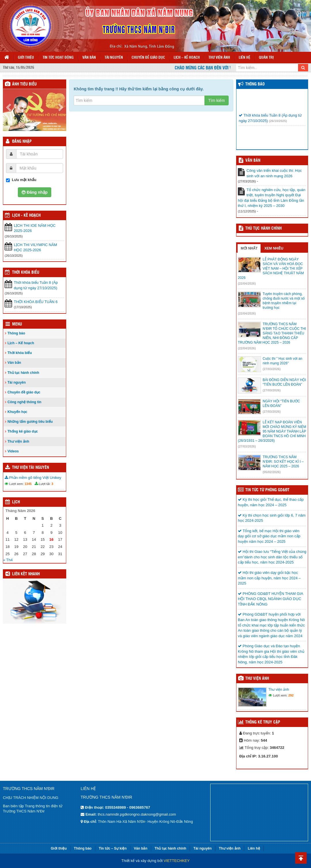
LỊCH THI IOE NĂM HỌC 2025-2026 (35, 228)
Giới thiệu (26, 58)
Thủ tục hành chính (23, 373)
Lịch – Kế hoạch (187, 58)
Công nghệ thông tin (24, 402)
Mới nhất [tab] (249, 248)
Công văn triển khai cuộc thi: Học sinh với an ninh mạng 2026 (274, 173)
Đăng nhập (22, 142)
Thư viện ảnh (219, 58)
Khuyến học (17, 412)
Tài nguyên (114, 58)
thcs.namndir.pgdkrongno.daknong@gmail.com (137, 814)
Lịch (16, 502)
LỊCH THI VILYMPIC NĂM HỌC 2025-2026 (35, 248)
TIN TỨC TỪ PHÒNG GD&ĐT (267, 490)
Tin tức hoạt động (58, 58)
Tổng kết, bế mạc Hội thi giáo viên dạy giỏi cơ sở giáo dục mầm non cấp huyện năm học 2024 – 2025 (269, 536)
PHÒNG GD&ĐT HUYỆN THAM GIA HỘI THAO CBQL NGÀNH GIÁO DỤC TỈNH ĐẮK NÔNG (270, 599)
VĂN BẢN (253, 161)
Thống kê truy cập (263, 722)
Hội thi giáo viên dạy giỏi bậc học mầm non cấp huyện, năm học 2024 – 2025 (269, 578)
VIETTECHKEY (177, 861)
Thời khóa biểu (20, 353)
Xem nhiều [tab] (274, 248)
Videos (13, 451)
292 (291, 695)
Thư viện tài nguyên (31, 468)
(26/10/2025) (278, 124)
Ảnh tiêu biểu (24, 84)
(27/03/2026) (272, 369)
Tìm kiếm (217, 100)
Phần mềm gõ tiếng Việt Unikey (33, 478)
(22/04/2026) (247, 283)
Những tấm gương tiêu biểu (30, 422)
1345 (28, 484)
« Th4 (8, 560)
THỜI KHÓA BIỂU (26, 273)
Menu (17, 324)
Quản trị (266, 58)
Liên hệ (244, 58)
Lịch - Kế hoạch (26, 216)
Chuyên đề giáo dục (148, 58)
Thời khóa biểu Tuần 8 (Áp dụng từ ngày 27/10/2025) (36, 285)
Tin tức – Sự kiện (113, 848)
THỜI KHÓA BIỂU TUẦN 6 (36, 302)
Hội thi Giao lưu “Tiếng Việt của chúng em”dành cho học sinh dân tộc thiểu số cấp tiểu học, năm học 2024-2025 (272, 557)
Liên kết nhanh (26, 574)
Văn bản (89, 58)
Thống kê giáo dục (23, 431)
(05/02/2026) (272, 472)
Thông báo (16, 333)
